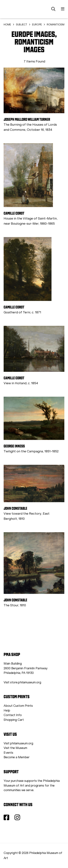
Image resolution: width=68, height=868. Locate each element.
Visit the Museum (15, 748)
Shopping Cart (14, 720)
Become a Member (17, 757)
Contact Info (13, 715)
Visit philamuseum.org (18, 743)
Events (8, 753)
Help (7, 710)
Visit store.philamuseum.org (22, 682)
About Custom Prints (18, 706)
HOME (7, 25)
